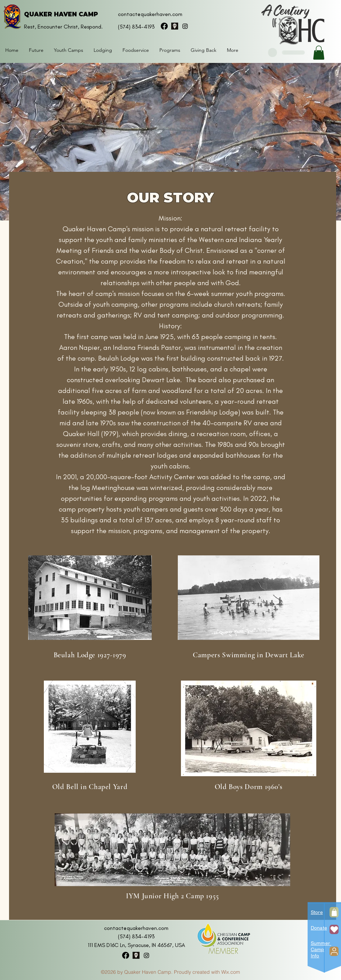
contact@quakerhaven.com (150, 14)
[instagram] (185, 26)
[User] (334, 951)
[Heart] (334, 929)
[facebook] (164, 26)
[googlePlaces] (175, 26)
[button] (103, 50)
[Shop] (334, 912)
